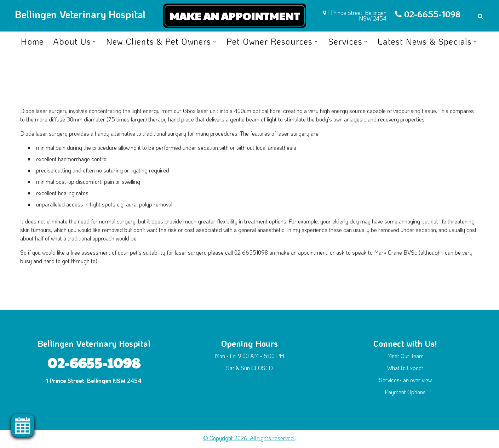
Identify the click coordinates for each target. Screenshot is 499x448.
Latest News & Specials (425, 41)
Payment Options (405, 392)
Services (345, 41)
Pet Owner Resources (270, 41)
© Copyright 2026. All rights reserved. (249, 438)
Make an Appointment (235, 16)
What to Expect (405, 368)
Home (32, 41)
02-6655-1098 (432, 14)
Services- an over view (405, 380)
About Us (72, 41)
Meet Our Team (405, 356)
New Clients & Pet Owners (159, 41)
